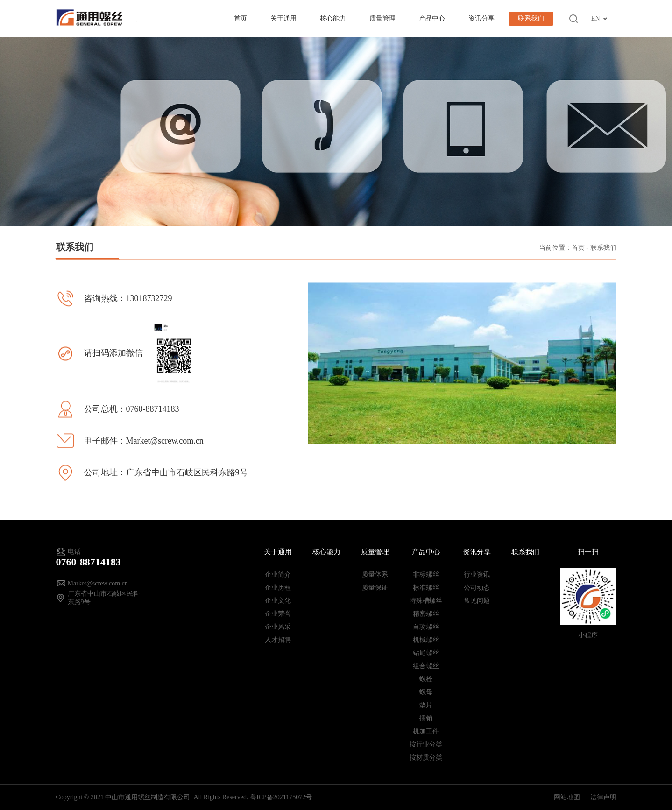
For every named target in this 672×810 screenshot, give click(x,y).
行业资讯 (477, 574)
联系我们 (531, 18)
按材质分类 (426, 757)
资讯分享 (481, 18)
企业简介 (278, 574)
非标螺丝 (426, 574)
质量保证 (375, 588)
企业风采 (278, 627)
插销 (426, 718)
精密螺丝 (426, 614)
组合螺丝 (426, 666)
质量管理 (382, 18)
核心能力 (333, 18)
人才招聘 (278, 640)
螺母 (426, 692)
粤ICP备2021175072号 (281, 797)
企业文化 (278, 601)
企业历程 (278, 588)
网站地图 (568, 797)
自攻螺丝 (426, 627)
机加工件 (426, 731)
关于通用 (283, 18)
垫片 (426, 705)
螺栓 (426, 679)
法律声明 (603, 797)
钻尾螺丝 (426, 653)
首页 (241, 18)
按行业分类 (426, 744)
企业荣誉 (278, 614)
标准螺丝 (426, 588)
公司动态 (477, 588)
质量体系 (375, 574)
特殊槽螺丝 (426, 601)
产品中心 (432, 18)
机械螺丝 (426, 640)
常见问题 (477, 601)
